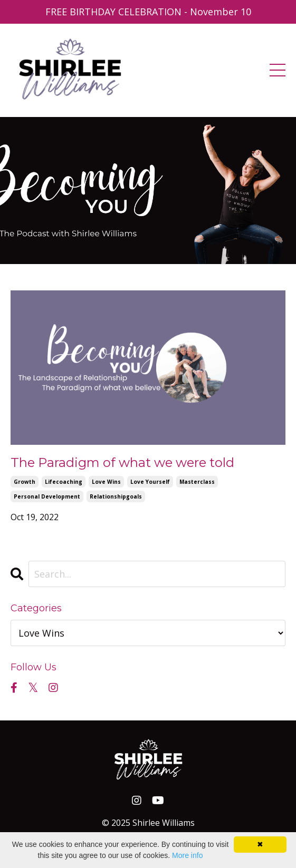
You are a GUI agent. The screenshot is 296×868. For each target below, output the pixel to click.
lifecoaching (64, 482)
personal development (47, 496)
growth (25, 482)
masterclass (197, 482)
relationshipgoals (116, 496)
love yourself (150, 482)
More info (187, 855)
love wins (106, 482)
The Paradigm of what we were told (122, 463)
